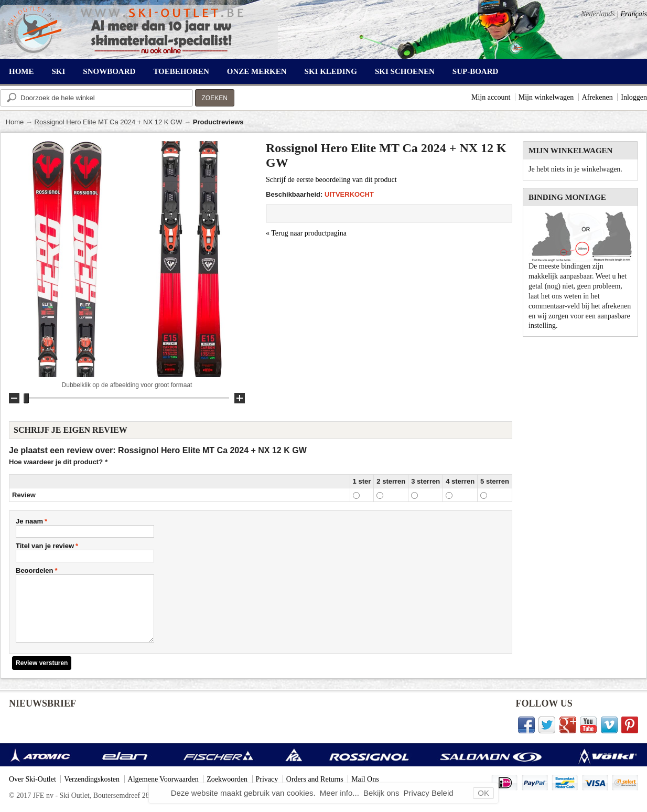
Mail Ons (365, 779)
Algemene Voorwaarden (163, 779)
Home (15, 122)
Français (634, 14)
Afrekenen (597, 97)
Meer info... (341, 793)
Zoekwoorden (227, 779)
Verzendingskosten (92, 779)
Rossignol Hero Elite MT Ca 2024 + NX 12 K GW (109, 122)
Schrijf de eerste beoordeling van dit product (331, 180)
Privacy (267, 779)
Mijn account (491, 97)
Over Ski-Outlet (33, 779)
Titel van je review (45, 546)
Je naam (29, 521)
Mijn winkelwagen (546, 97)
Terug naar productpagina (306, 233)
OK (483, 793)
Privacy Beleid (429, 793)
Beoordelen (35, 570)
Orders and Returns (315, 779)
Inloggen (634, 97)
